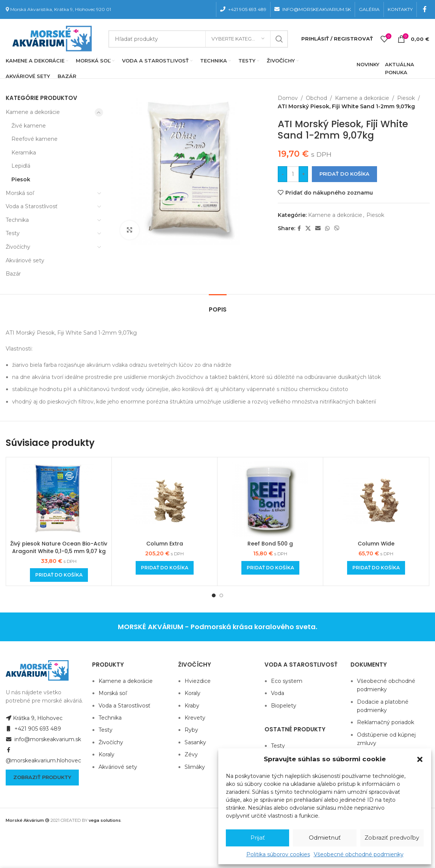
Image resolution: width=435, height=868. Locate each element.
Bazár (13, 274)
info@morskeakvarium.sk (43, 739)
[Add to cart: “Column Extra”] (165, 568)
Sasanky (195, 742)
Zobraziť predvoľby (392, 838)
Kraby (192, 706)
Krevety (195, 718)
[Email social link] (318, 228)
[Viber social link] (337, 228)
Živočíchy (18, 247)
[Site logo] (50, 38)
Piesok (21, 179)
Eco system (287, 681)
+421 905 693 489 (33, 729)
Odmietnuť (325, 838)
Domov (288, 98)
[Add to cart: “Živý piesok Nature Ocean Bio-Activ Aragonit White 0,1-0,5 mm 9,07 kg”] (59, 575)
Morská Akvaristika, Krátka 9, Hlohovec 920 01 (61, 9)
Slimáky (195, 767)
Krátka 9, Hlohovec (34, 718)
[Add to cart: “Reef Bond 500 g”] (270, 568)
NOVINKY (368, 64)
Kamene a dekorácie (33, 112)
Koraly (106, 754)
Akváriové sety (25, 260)
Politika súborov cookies (278, 854)
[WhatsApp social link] (327, 228)
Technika (17, 220)
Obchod (316, 98)
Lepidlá (21, 166)
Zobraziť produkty (42, 777)
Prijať (258, 838)
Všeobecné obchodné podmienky (359, 854)
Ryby (191, 730)
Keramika (24, 153)
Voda (278, 693)
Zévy (191, 754)
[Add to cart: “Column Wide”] (376, 568)
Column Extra (165, 544)
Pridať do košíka (344, 174)
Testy (13, 233)
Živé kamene (29, 126)
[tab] (218, 306)
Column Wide (376, 544)
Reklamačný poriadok (386, 722)
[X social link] (308, 228)
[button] (420, 759)
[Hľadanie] (198, 39)
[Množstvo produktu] (293, 174)
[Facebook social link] (425, 9)
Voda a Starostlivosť (32, 206)
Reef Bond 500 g (270, 544)
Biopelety (284, 706)
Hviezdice (198, 681)
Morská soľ (20, 193)
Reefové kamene (34, 139)
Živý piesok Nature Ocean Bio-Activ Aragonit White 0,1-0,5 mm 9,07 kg (59, 547)
